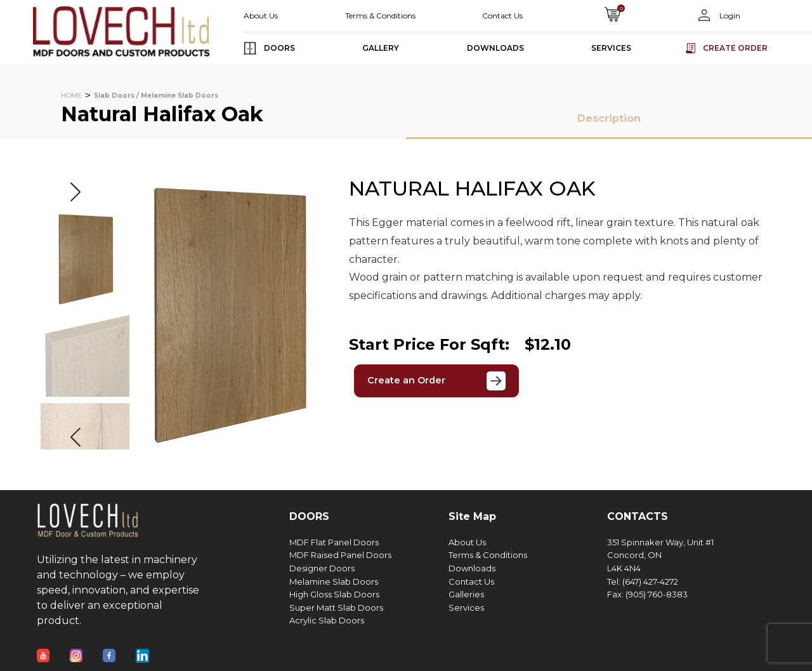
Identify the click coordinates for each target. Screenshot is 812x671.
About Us (261, 16)
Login (729, 16)
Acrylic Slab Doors (327, 621)
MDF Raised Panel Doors (340, 555)
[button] (75, 192)
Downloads (472, 568)
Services (466, 608)
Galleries (466, 595)
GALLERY (381, 48)
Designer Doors (322, 568)
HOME (71, 96)
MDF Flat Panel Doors (334, 542)
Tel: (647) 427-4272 (643, 582)
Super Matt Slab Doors (336, 608)
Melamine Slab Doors (334, 582)
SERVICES (611, 48)
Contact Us (502, 16)
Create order (735, 48)
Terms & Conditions (380, 16)
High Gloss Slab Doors (334, 595)
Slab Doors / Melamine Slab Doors (156, 96)
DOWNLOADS (495, 48)
